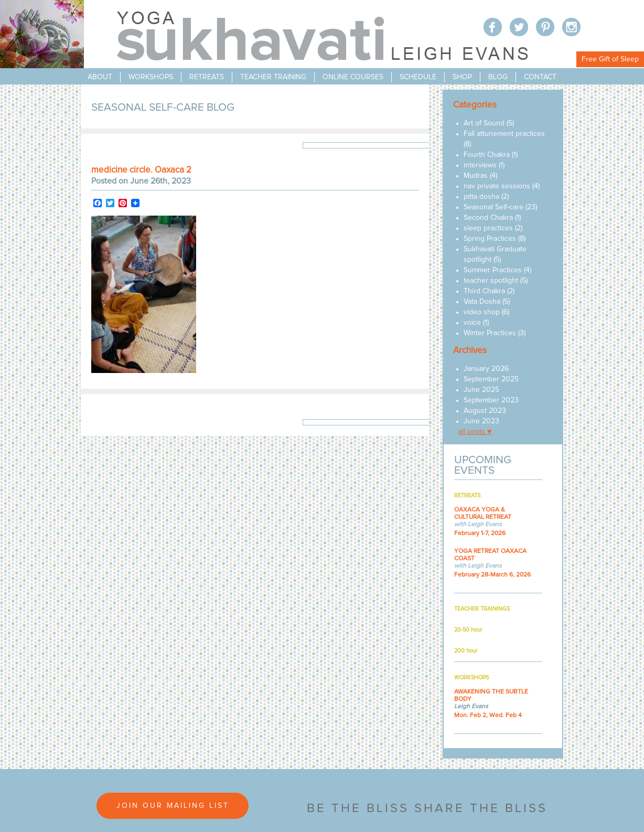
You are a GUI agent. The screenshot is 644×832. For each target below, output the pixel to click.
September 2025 (491, 379)
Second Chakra (488, 218)
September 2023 (491, 400)
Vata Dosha (482, 302)
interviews (480, 165)
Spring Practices (490, 239)
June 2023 (481, 421)
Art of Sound (484, 123)
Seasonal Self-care (493, 207)
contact (540, 77)
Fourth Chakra (487, 155)
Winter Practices (490, 333)
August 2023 (485, 411)
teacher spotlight (491, 281)
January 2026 (486, 369)
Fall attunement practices (504, 134)
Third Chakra (484, 291)
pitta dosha (481, 197)
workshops (151, 77)
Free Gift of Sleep (610, 59)
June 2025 (481, 390)
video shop (482, 312)
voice (472, 323)
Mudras (476, 176)
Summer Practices (493, 270)
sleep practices (488, 228)
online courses (353, 77)
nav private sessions (497, 186)
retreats (207, 77)
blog (498, 77)
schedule (418, 77)
